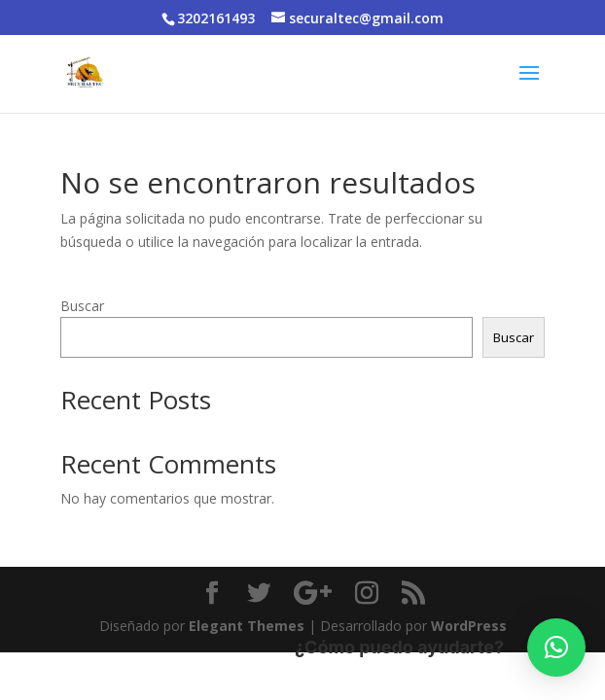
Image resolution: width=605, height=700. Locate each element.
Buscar (82, 306)
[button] (556, 647)
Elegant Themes (247, 626)
